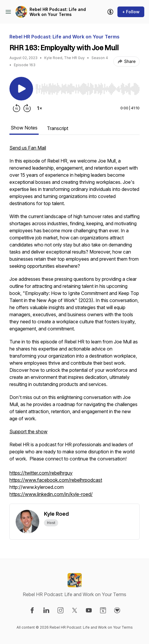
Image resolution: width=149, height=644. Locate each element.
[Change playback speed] (40, 108)
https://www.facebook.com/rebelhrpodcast (56, 480)
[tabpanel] (74, 324)
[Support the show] (110, 12)
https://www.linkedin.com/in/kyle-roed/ (51, 494)
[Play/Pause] (21, 89)
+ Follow (131, 12)
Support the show (28, 432)
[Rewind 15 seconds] (17, 108)
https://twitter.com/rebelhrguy (41, 473)
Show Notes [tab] (24, 128)
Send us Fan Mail (28, 148)
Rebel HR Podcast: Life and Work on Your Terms (58, 12)
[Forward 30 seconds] (27, 108)
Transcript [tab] (58, 128)
